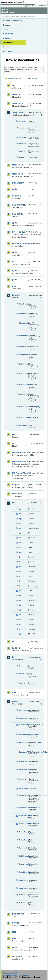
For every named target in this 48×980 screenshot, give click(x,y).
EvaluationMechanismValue (23, 742)
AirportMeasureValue (23, 710)
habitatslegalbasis (23, 373)
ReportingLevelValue (23, 864)
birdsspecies (23, 346)
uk (20, 634)
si (20, 624)
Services (7, 47)
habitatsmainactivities (23, 385)
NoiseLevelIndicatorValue (23, 824)
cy (20, 523)
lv (20, 591)
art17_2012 (17, 165)
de (20, 533)
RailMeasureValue (23, 856)
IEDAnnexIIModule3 (20, 462)
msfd (15, 692)
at (20, 509)
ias (14, 434)
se (20, 620)
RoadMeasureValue (23, 872)
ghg (14, 286)
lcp (14, 657)
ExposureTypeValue (23, 761)
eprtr (14, 223)
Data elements (9, 34)
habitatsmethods (23, 394)
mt (20, 596)
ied (14, 443)
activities (23, 121)
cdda (15, 189)
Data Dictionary (21, 16)
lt (20, 581)
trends (22, 157)
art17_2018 (17, 174)
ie (20, 572)
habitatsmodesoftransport (23, 407)
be (20, 514)
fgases (15, 271)
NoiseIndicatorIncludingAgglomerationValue (23, 795)
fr (20, 562)
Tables (6, 29)
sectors (22, 683)
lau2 (14, 642)
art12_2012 (17, 94)
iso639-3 (22, 779)
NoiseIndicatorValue (23, 816)
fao (14, 262)
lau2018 (16, 648)
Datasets (7, 25)
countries (23, 137)
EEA (14, 2)
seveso (16, 923)
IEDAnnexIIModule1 (20, 452)
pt (20, 610)
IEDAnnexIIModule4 (20, 473)
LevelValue (23, 789)
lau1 (14, 503)
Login (29, 6)
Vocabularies (9, 43)
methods (23, 144)
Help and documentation (13, 21)
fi (20, 557)
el (20, 547)
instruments (23, 426)
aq (13, 85)
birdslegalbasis (23, 304)
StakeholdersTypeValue (23, 880)
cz (20, 528)
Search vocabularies (15, 79)
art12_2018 (17, 103)
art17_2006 (17, 112)
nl (20, 600)
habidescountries (23, 364)
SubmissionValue (23, 903)
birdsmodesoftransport (23, 335)
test (14, 932)
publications (18, 914)
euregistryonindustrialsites (20, 244)
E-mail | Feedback (10, 973)
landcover (17, 494)
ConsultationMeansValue (23, 734)
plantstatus (23, 673)
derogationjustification (23, 355)
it (20, 576)
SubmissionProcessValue (23, 895)
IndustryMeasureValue (23, 770)
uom (14, 938)
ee (20, 543)
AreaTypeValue (23, 718)
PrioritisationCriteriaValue (23, 848)
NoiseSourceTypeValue (23, 832)
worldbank (17, 956)
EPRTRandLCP (20, 232)
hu (20, 567)
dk (20, 538)
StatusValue (23, 888)
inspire (15, 485)
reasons (22, 151)
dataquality (18, 214)
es (20, 552)
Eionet (13, 16)
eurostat (16, 253)
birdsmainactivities (23, 313)
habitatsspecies (23, 418)
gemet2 (16, 280)
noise (15, 701)
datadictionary (19, 205)
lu (20, 586)
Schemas (7, 38)
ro (20, 615)
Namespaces (8, 51)
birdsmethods (23, 323)
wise (14, 947)
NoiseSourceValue (23, 840)
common (16, 196)
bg (20, 519)
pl (20, 605)
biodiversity (18, 183)
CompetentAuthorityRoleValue (23, 725)
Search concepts (32, 79)
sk (20, 629)
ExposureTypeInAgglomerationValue (23, 752)
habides (16, 295)
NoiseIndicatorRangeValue (23, 808)
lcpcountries (23, 666)
